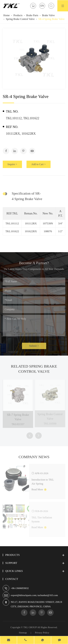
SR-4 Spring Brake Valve (51, 19)
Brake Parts (32, 15)
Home (7, 15)
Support (11, 563)
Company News (34, 458)
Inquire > (12, 164)
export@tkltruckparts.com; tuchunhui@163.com (34, 595)
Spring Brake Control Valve (20, 19)
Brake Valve (48, 15)
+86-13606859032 (20, 588)
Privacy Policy (42, 633)
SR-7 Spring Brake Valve (18, 416)
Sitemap (23, 633)
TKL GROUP (30, 627)
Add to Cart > (39, 164)
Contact (12, 579)
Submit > (34, 347)
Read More (39, 488)
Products (18, 15)
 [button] (30, 436)
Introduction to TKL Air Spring (43, 480)
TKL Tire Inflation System (42, 518)
